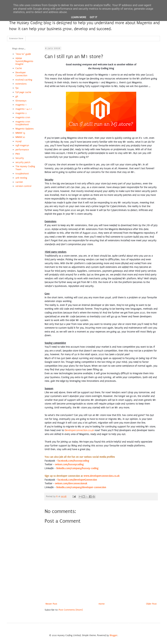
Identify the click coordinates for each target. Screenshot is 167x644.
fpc (17, 88)
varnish (19, 182)
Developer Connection (21, 74)
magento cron (23, 117)
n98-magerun (22, 145)
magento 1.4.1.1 (24, 109)
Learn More (79, 17)
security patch (23, 162)
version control (23, 186)
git (17, 96)
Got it (93, 17)
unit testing (21, 178)
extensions (21, 84)
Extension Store (16, 38)
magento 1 (21, 105)
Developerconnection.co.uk (79, 430)
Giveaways (21, 101)
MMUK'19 (20, 133)
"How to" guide (23, 54)
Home (102, 604)
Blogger (114, 635)
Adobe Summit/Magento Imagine (24, 61)
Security (20, 158)
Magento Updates (25, 129)
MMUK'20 (20, 137)
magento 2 (21, 113)
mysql (18, 141)
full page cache (23, 92)
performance (22, 150)
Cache (19, 68)
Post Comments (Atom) (71, 610)
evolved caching (24, 80)
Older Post (151, 604)
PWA (18, 154)
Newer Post (51, 604)
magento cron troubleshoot (23, 123)
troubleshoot (22, 174)
